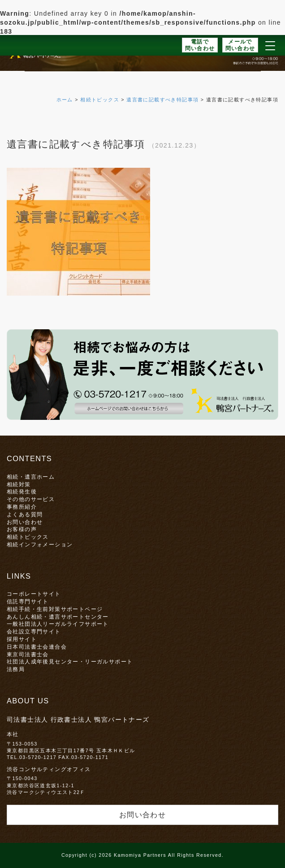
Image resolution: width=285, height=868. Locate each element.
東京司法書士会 (28, 654)
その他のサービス (31, 499)
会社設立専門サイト (34, 631)
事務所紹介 (22, 507)
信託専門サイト (28, 601)
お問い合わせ (25, 522)
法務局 (16, 669)
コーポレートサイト (34, 594)
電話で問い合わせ (200, 45)
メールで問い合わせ (240, 45)
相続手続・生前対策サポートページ (55, 609)
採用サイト (22, 639)
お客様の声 (22, 529)
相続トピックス (28, 537)
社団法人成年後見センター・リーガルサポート (70, 661)
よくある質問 (25, 514)
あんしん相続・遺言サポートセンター (58, 617)
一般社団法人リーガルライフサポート (58, 624)
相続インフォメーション (40, 544)
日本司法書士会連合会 (37, 647)
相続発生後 (22, 491)
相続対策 (19, 484)
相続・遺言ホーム (31, 477)
